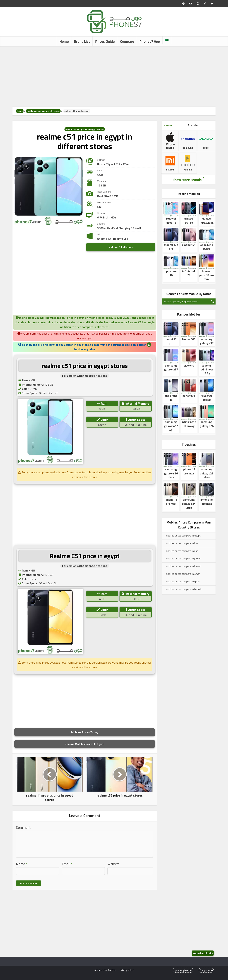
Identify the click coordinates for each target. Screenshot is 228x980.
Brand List (82, 41)
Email (67, 864)
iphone (170, 143)
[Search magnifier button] (213, 301)
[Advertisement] (114, 76)
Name (22, 864)
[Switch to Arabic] (167, 40)
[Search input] (186, 301)
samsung (188, 141)
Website (113, 864)
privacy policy (127, 970)
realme (188, 165)
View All (168, 125)
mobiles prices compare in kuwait (183, 566)
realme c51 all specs (121, 247)
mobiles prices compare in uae (182, 551)
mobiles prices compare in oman (183, 574)
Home (64, 41)
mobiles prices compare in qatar (183, 581)
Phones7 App (150, 41)
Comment (23, 828)
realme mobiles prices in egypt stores (85, 129)
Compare (127, 41)
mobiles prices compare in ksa (182, 543)
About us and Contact (105, 970)
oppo (206, 143)
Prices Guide (105, 41)
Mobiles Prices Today (85, 732)
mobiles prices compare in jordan (183, 559)
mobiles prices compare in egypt (43, 111)
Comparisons (206, 970)
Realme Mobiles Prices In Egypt (85, 744)
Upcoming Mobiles (183, 970)
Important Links (203, 953)
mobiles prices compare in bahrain (184, 589)
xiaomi (170, 165)
